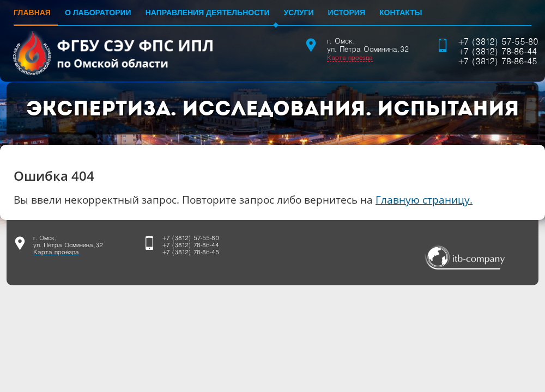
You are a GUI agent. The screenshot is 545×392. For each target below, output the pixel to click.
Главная (32, 13)
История (347, 13)
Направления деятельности (208, 13)
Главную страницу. (424, 200)
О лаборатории (98, 13)
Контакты (401, 13)
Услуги (299, 13)
